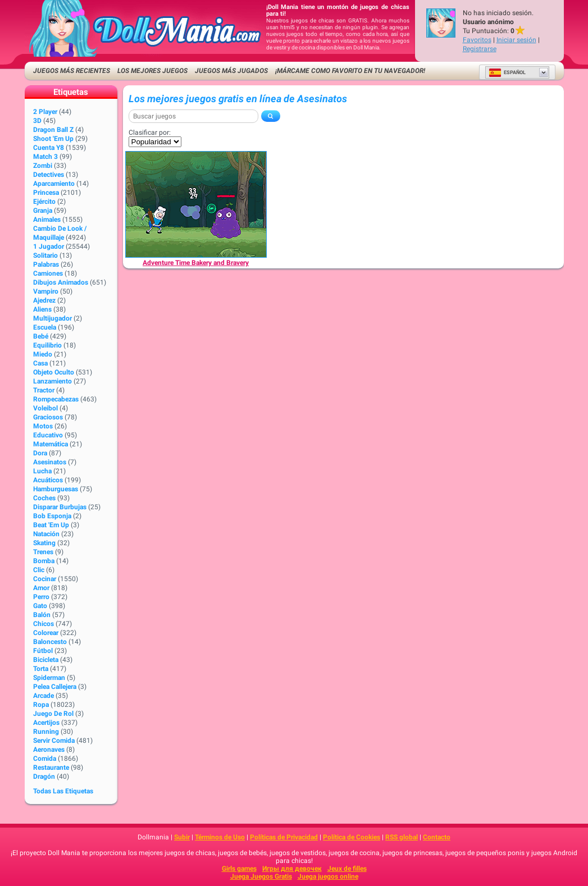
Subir (182, 837)
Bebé (41, 336)
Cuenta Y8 (49, 148)
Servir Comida (54, 741)
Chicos (44, 624)
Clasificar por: (150, 133)
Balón (42, 615)
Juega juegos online (328, 876)
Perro (41, 597)
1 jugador (49, 246)
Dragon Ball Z (53, 130)
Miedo (43, 354)
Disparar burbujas (60, 507)
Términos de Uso (220, 837)
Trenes (43, 552)
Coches (44, 498)
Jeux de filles (347, 869)
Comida (45, 759)
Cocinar (45, 579)
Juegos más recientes (72, 71)
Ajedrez (44, 300)
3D (37, 121)
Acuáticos (48, 480)
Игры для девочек (292, 869)
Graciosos (48, 417)
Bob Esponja (52, 516)
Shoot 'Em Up (53, 139)
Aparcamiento (54, 184)
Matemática (51, 444)
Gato (40, 606)
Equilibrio (47, 345)
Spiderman (49, 678)
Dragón (44, 777)
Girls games (239, 869)
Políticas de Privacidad (284, 837)
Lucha (42, 471)
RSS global (402, 837)
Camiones (48, 273)
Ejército (44, 202)
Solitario (45, 255)
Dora (40, 453)
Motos (43, 426)
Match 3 (45, 157)
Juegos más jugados (231, 71)
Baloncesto (50, 642)
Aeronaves (49, 750)
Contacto (437, 837)
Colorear (46, 633)
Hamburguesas (56, 489)
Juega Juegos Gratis (261, 876)
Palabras (46, 264)
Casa (40, 363)
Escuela (45, 327)
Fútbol (43, 651)
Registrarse (480, 49)
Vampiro (46, 291)
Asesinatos (50, 462)
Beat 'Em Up (51, 525)
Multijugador (53, 318)
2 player (45, 112)
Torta (41, 669)
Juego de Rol (53, 714)
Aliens (42, 309)
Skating (44, 543)
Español (507, 72)
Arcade (44, 696)
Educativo (48, 435)
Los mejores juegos (152, 71)
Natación (46, 534)
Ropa (41, 705)
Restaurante (51, 768)
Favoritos (477, 40)
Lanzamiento (53, 381)
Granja (43, 211)
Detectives (49, 175)
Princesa (46, 193)
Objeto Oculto (54, 372)
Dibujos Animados (61, 282)
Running (46, 732)
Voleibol (45, 408)
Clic (39, 570)
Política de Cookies (352, 837)
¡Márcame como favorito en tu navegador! (350, 71)
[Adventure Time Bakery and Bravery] (196, 204)
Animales (47, 220)
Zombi (43, 166)
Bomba (44, 561)
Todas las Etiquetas (63, 791)
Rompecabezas (56, 399)
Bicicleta (46, 660)
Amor (41, 588)
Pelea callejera (55, 687)
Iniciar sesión (516, 40)
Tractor (44, 390)
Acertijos (46, 723)
